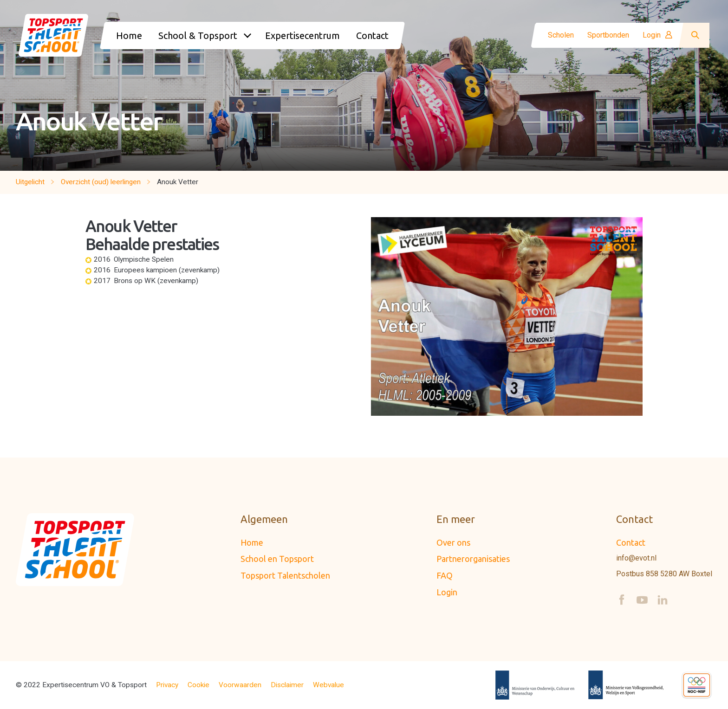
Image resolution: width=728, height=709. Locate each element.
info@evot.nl (636, 558)
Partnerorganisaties (473, 559)
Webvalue (328, 685)
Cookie (198, 685)
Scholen (561, 35)
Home (252, 542)
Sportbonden (608, 35)
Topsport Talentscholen (285, 575)
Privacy (167, 685)
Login (657, 35)
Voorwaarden (240, 685)
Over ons (453, 542)
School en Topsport (277, 559)
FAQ (445, 575)
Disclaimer (287, 685)
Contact (631, 542)
